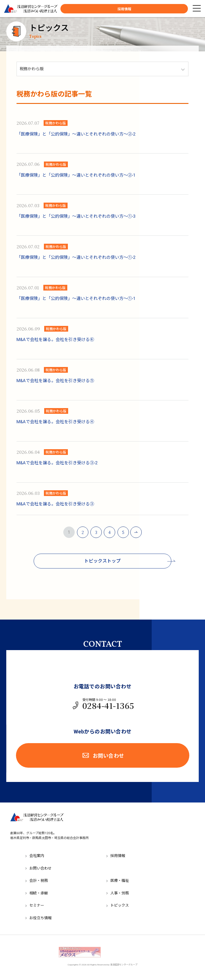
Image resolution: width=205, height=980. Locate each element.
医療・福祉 (120, 881)
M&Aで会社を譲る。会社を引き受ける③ (55, 504)
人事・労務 (120, 893)
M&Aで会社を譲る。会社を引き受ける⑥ (55, 340)
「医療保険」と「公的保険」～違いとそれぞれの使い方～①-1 (76, 299)
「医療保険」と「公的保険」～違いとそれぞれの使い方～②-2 (76, 134)
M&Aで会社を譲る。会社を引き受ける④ (55, 422)
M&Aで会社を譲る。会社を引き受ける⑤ (55, 381)
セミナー (37, 905)
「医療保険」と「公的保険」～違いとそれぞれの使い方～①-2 (76, 257)
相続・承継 (39, 893)
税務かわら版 (56, 123)
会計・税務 (39, 881)
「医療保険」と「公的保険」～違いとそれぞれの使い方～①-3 (76, 216)
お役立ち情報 (40, 918)
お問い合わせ (103, 755)
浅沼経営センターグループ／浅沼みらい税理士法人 (31, 9)
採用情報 (124, 9)
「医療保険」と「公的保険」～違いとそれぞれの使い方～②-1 (76, 175)
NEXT (136, 532)
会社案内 (37, 856)
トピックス (49, 31)
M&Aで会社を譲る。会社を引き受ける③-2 (57, 463)
